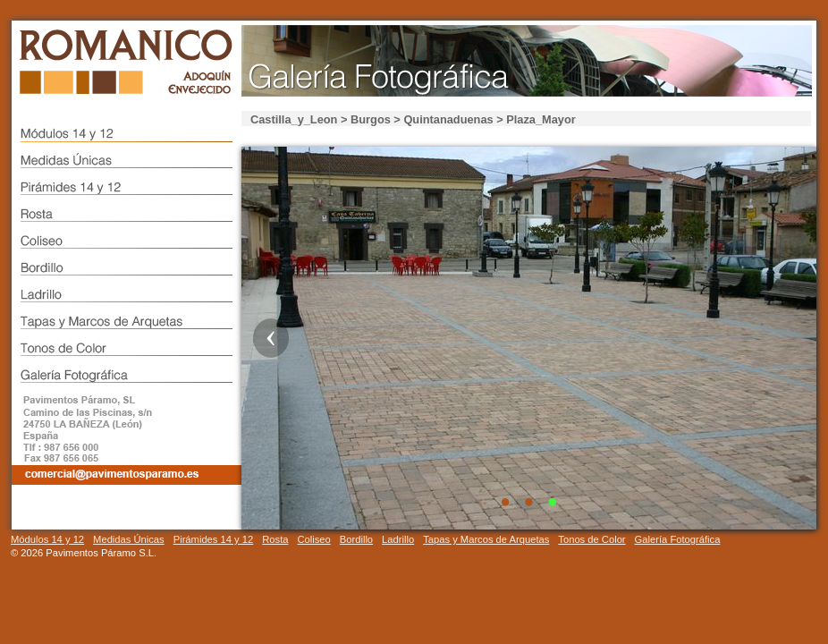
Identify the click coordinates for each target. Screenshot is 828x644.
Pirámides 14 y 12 (214, 539)
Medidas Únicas (129, 539)
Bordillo (356, 539)
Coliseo (313, 539)
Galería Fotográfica (678, 539)
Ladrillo (398, 539)
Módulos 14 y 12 (47, 539)
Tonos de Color (591, 539)
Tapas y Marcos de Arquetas (486, 539)
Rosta (275, 539)
